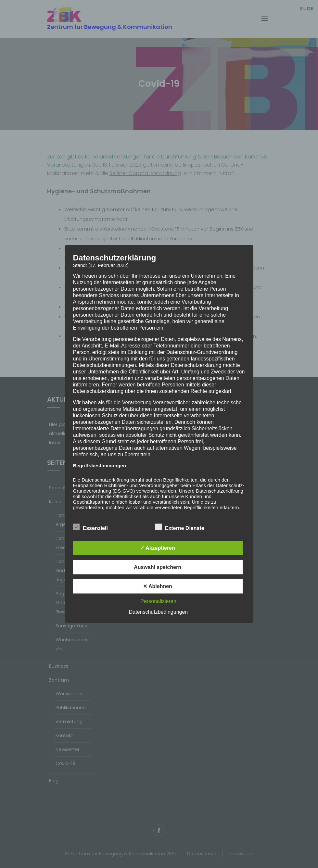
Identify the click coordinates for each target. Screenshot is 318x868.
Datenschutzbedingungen (158, 612)
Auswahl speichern (158, 567)
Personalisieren (158, 601)
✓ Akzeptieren (158, 548)
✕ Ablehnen (158, 586)
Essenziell (90, 527)
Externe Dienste (180, 527)
